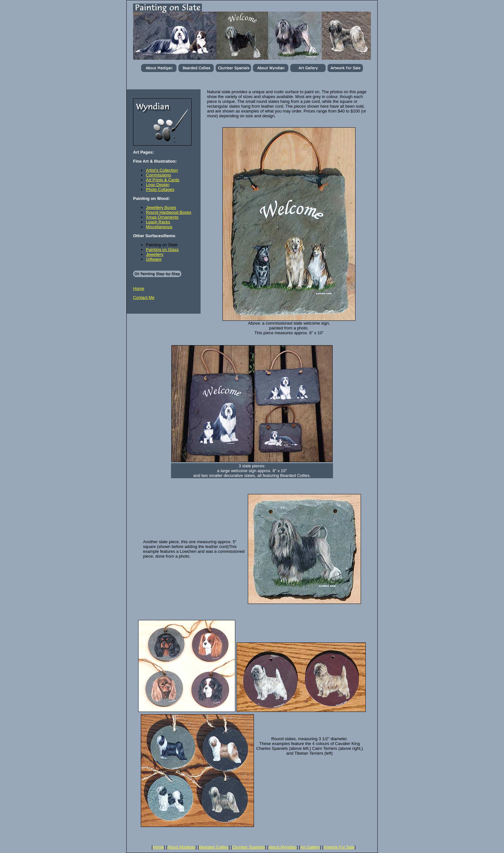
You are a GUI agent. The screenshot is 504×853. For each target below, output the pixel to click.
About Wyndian (283, 847)
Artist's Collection (162, 170)
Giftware (154, 259)
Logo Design (158, 185)
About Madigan (181, 847)
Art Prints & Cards (163, 180)
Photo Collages (160, 189)
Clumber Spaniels (249, 847)
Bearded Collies (214, 847)
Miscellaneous (159, 227)
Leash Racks (158, 222)
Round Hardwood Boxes (169, 212)
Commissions (158, 175)
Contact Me (144, 297)
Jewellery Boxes (161, 207)
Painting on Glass (162, 250)
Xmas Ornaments (162, 217)
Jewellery (155, 254)
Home (139, 288)
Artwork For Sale (339, 847)
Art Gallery (310, 847)
